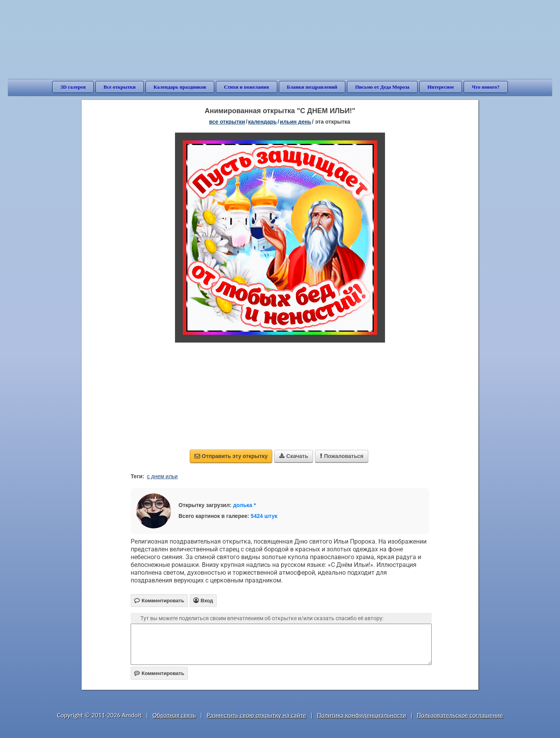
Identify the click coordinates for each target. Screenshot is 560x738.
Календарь (262, 122)
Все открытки (120, 87)
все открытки (227, 122)
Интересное (441, 87)
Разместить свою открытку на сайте (256, 715)
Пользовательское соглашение (460, 715)
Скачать (294, 456)
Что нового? (486, 87)
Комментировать (159, 673)
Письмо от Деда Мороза (382, 87)
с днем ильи (162, 476)
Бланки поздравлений (312, 87)
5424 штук (264, 516)
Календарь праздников (180, 87)
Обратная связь (174, 715)
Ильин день (296, 122)
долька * (244, 505)
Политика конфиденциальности (361, 715)
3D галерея (73, 87)
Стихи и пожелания (247, 87)
